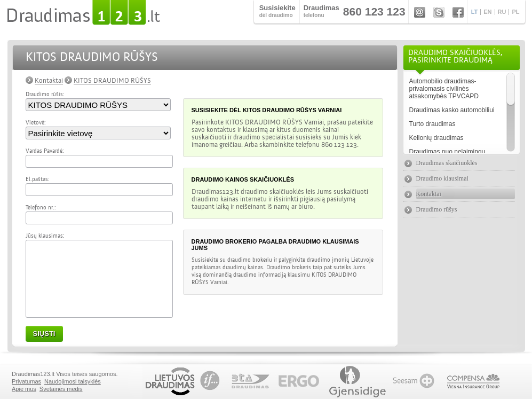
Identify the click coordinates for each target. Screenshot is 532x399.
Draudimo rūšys (437, 209)
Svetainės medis (61, 389)
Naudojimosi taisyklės (73, 381)
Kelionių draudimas (436, 138)
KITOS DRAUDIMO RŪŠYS (112, 81)
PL (515, 12)
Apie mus (24, 389)
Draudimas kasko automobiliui (452, 110)
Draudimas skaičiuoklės (447, 163)
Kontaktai (49, 81)
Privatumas (26, 381)
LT (475, 12)
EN (487, 12)
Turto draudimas (432, 124)
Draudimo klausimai (442, 178)
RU (502, 12)
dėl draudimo (277, 11)
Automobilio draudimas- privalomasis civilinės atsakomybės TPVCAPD (444, 89)
